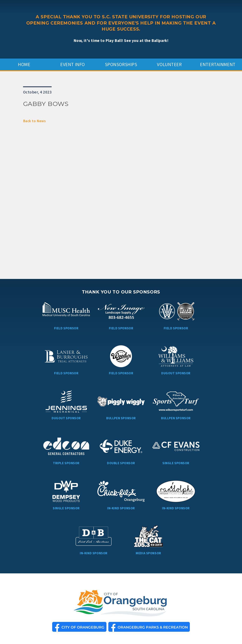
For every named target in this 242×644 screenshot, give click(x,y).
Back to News (35, 121)
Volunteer (169, 64)
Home (24, 64)
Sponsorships (121, 64)
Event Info (73, 64)
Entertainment (218, 64)
